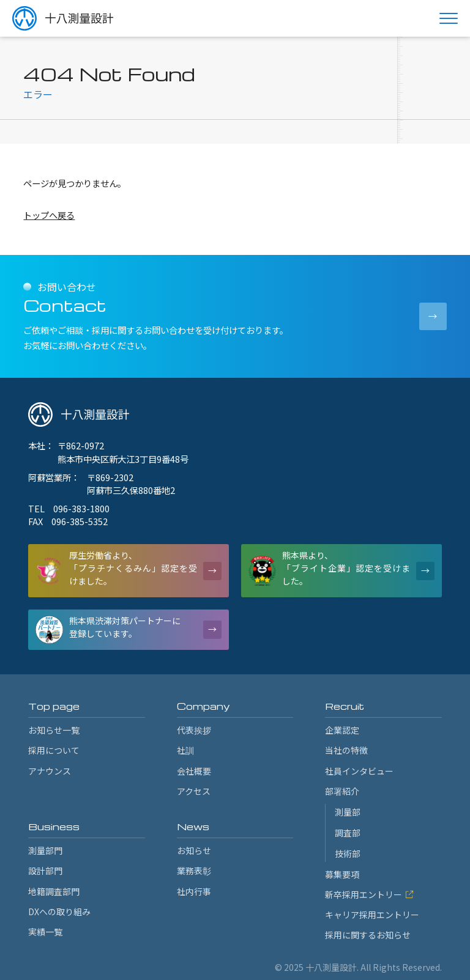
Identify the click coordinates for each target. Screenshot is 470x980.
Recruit (345, 706)
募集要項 (342, 874)
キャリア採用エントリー (372, 915)
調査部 (348, 833)
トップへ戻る (49, 215)
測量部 (348, 812)
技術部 (348, 853)
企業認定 (342, 730)
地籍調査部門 (54, 891)
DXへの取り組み (59, 912)
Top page (54, 706)
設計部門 (45, 871)
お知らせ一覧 (54, 730)
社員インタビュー (359, 771)
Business (54, 827)
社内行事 (194, 891)
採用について (54, 750)
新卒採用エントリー (369, 894)
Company (203, 706)
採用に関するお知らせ (368, 935)
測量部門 (45, 850)
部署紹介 (342, 791)
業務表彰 (194, 871)
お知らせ (194, 850)
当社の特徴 (346, 750)
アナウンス (50, 771)
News (193, 827)
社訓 (185, 750)
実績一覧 (45, 932)
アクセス (194, 791)
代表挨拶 (194, 730)
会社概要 (194, 771)
